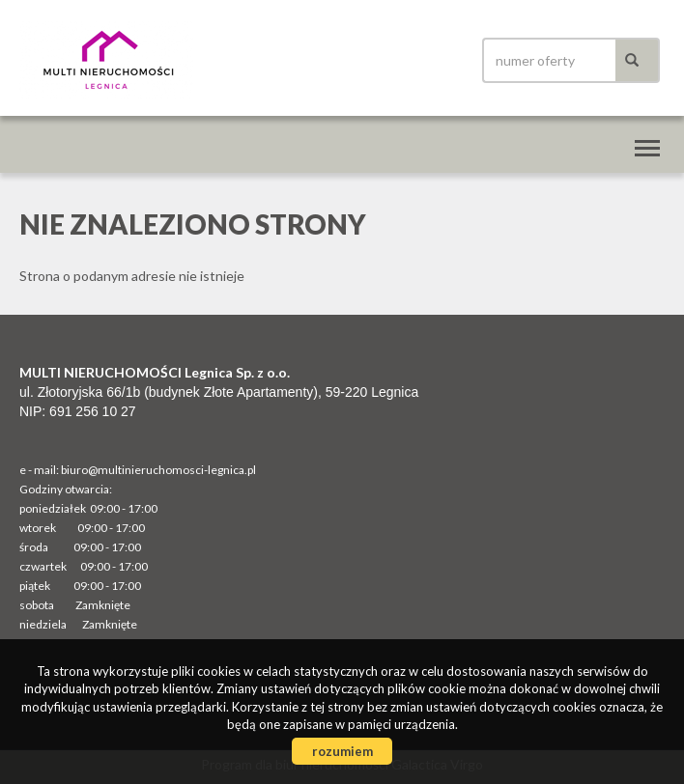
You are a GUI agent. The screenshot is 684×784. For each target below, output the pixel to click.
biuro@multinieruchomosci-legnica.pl (158, 470)
